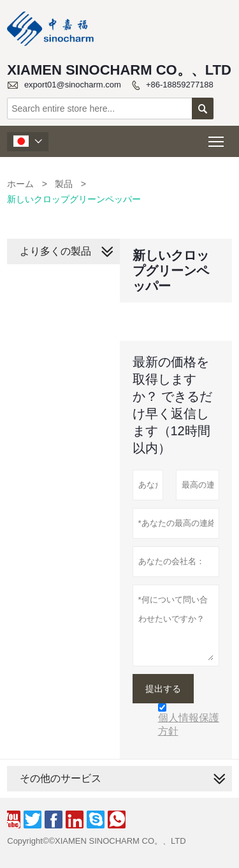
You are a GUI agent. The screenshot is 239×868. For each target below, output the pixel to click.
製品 (64, 184)
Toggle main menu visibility (217, 138)
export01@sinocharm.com (73, 85)
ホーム (20, 184)
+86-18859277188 (180, 85)
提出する (163, 689)
